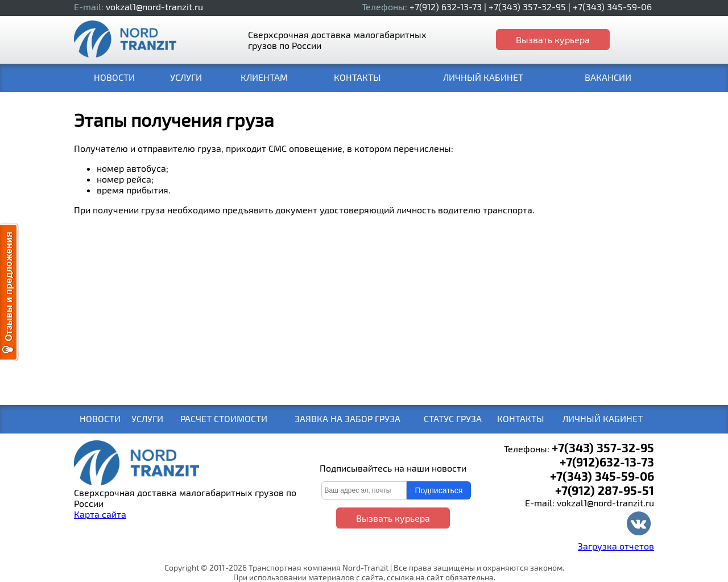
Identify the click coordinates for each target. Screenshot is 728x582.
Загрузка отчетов (616, 546)
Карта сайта (100, 514)
